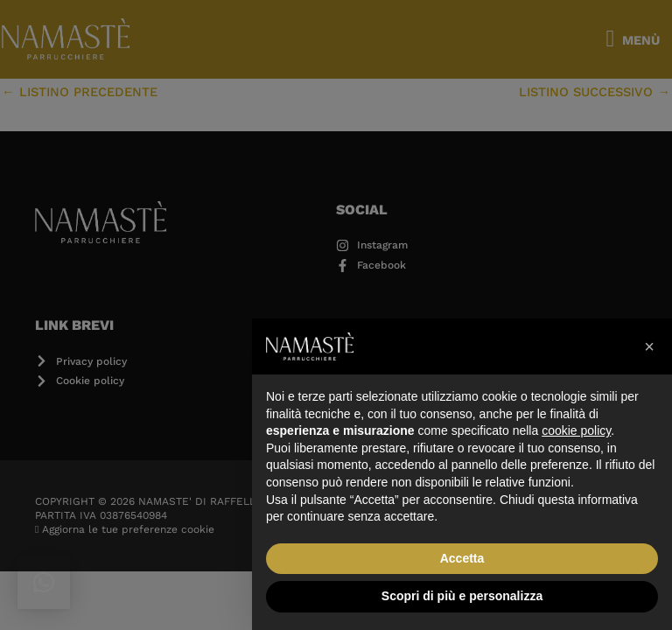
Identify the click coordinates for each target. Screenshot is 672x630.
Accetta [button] (462, 558)
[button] (649, 346)
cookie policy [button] (576, 430)
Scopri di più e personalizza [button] (462, 596)
